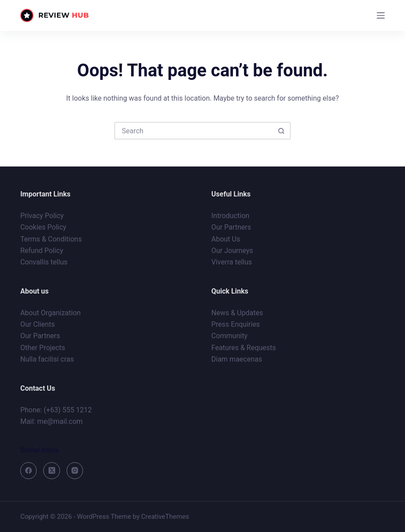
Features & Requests (244, 348)
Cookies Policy (43, 227)
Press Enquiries (236, 324)
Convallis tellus (44, 262)
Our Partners (231, 227)
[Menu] (381, 15)
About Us (226, 239)
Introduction (230, 216)
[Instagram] (75, 471)
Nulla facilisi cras (47, 359)
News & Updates (237, 313)
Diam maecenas (237, 359)
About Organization (51, 313)
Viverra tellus (232, 262)
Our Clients (37, 324)
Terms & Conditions (51, 239)
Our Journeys (232, 251)
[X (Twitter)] (52, 471)
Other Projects (43, 348)
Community (229, 336)
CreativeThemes (165, 517)
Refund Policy (42, 251)
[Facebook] (29, 471)
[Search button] (281, 131)
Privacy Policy (42, 216)
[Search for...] (194, 131)
